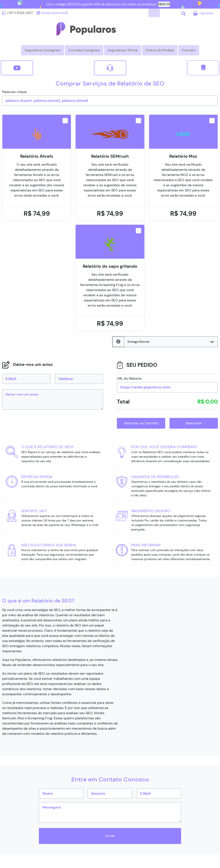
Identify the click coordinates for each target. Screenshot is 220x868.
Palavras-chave (14, 92)
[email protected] (55, 13)
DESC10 (164, 4)
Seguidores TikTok (123, 50)
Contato (189, 50)
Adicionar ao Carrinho (141, 423)
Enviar (110, 836)
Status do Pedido (160, 50)
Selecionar (194, 423)
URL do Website (129, 378)
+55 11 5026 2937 (20, 13)
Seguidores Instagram (43, 50)
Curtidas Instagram (84, 50)
